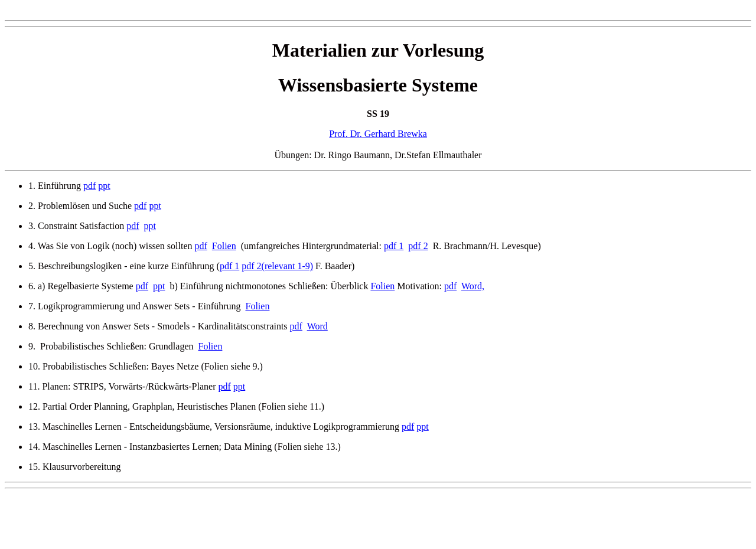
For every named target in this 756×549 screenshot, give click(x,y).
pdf (89, 186)
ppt (104, 186)
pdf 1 (394, 246)
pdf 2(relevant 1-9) (277, 266)
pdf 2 (418, 246)
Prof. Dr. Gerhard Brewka (378, 134)
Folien (224, 246)
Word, (473, 286)
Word (317, 326)
